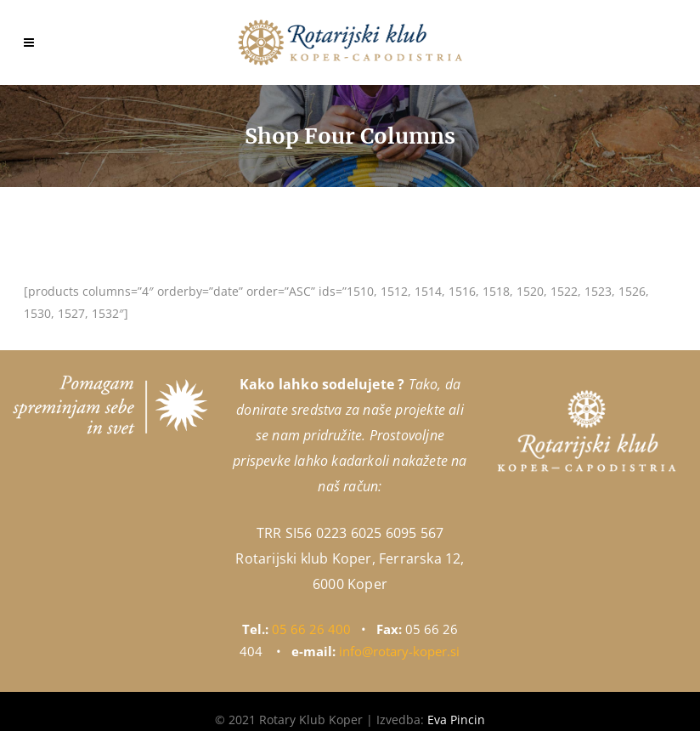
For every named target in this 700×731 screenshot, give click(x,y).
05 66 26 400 (311, 629)
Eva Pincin (456, 720)
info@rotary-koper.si (399, 651)
